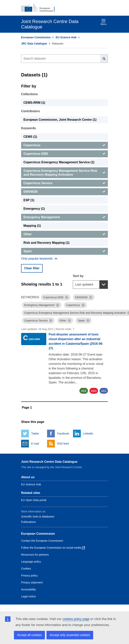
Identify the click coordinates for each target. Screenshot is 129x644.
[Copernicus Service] (64, 183)
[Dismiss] (67, 297)
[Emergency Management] (64, 217)
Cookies (26, 569)
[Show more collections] (39, 259)
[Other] (64, 234)
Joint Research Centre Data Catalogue (49, 462)
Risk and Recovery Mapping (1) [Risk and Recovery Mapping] (46, 243)
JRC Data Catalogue (34, 44)
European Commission (36, 37)
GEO (104, 391)
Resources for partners (35, 555)
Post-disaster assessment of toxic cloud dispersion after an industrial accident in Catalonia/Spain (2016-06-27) (76, 341)
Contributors (31, 111)
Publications (28, 522)
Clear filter (32, 268)
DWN (94, 391)
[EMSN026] (64, 192)
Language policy (31, 562)
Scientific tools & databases (38, 517)
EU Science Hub (66, 37)
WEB (84, 391)
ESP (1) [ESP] (29, 200)
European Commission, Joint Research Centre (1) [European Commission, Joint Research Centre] (60, 120)
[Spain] (64, 251)
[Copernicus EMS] (64, 154)
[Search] (104, 59)
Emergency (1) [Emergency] (34, 209)
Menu (103, 22)
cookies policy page (76, 619)
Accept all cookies (29, 635)
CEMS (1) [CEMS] (30, 137)
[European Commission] (40, 8)
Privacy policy (29, 576)
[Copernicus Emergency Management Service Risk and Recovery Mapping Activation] (64, 173)
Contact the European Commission (42, 541)
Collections (29, 94)
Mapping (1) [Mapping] (32, 226)
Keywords (28, 128)
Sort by (78, 276)
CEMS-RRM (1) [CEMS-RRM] (34, 103)
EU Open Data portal (34, 500)
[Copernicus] (64, 145)
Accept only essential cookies (70, 635)
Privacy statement (32, 582)
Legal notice (28, 596)
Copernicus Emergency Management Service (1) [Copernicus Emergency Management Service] (59, 162)
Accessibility (28, 589)
